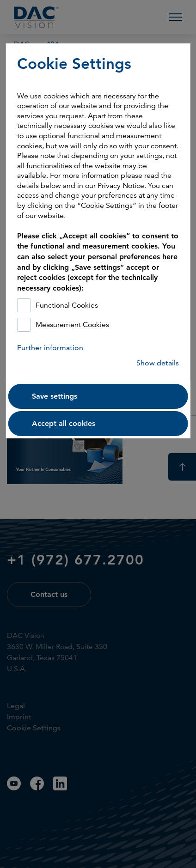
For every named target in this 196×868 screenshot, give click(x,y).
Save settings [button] (55, 396)
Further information (50, 348)
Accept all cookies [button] (64, 423)
